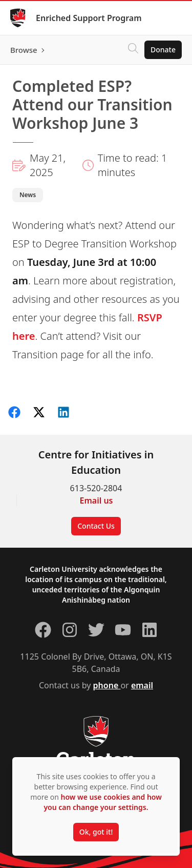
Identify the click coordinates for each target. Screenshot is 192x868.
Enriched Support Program (89, 18)
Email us (97, 500)
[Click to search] (133, 50)
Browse (24, 50)
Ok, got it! (96, 832)
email (142, 685)
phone (107, 685)
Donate (163, 50)
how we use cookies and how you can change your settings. (102, 802)
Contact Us (96, 526)
